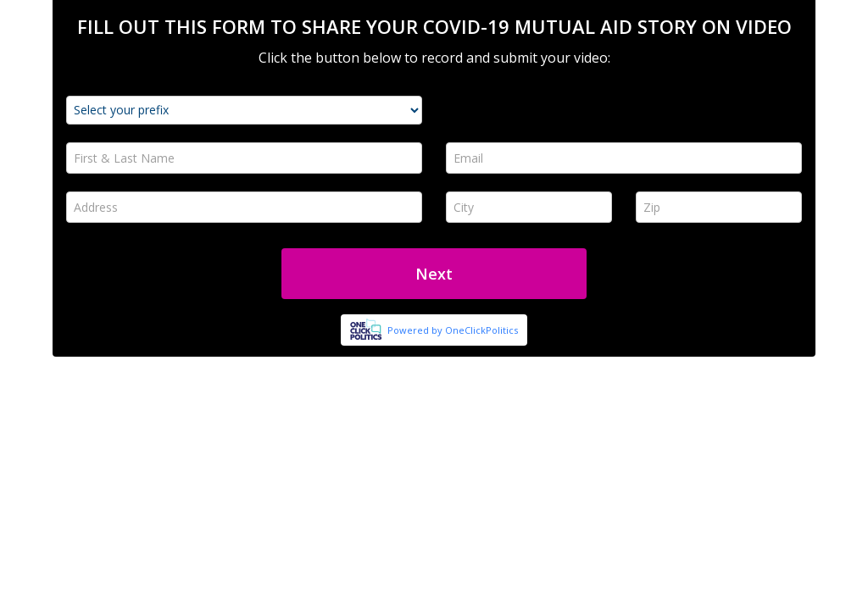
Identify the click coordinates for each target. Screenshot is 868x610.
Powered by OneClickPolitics (453, 330)
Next (434, 274)
